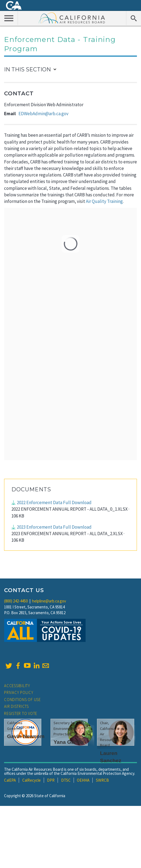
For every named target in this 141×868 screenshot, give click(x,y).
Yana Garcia (68, 742)
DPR (51, 780)
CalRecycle (32, 780)
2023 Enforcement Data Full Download (54, 527)
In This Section (27, 69)
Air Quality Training (104, 201)
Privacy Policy (19, 692)
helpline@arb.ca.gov (49, 601)
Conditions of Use (22, 700)
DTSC (66, 780)
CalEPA (10, 780)
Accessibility (17, 686)
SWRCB (102, 780)
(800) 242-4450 (16, 601)
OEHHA (83, 780)
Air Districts (16, 706)
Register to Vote (21, 713)
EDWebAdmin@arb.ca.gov (43, 114)
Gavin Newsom (26, 736)
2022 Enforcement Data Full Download (54, 502)
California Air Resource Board (72, 18)
